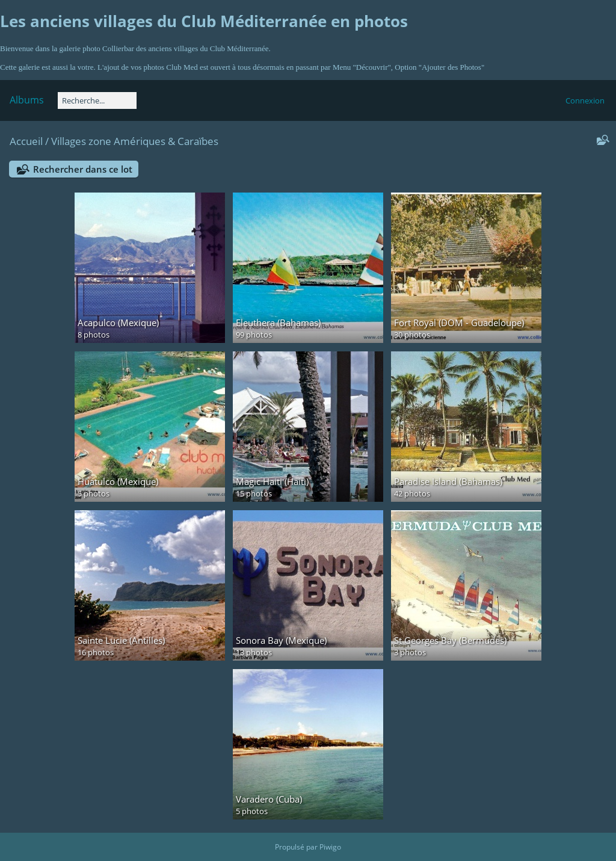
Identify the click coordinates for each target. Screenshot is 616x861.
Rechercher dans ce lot (83, 169)
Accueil (26, 141)
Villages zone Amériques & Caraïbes (135, 141)
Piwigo (330, 847)
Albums (27, 100)
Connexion (585, 100)
